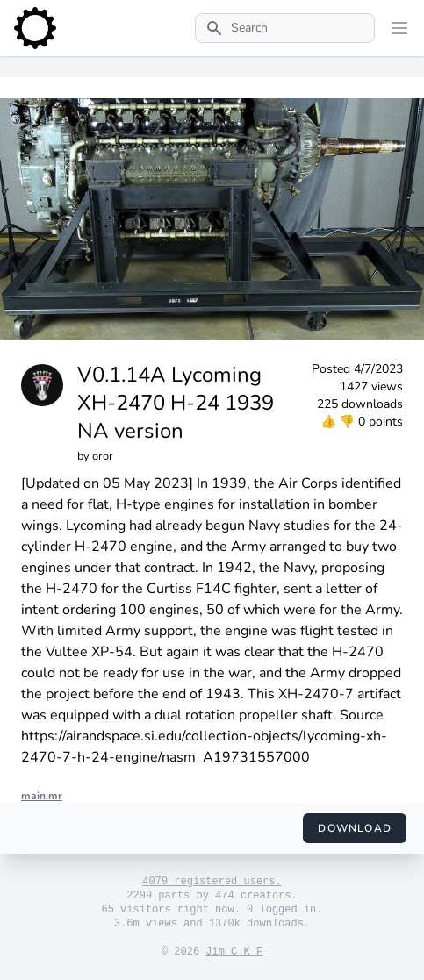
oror (103, 456)
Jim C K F (234, 952)
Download (355, 828)
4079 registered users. (212, 882)
